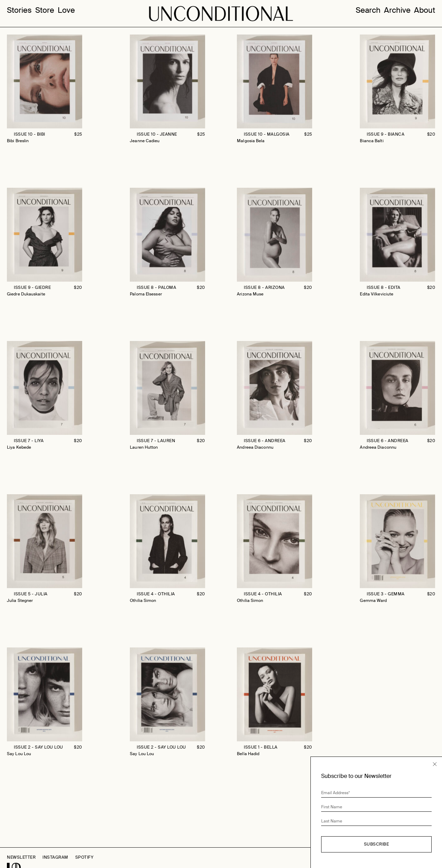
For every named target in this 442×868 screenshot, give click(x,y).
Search (368, 10)
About (425, 10)
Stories (19, 10)
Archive (397, 10)
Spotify (84, 857)
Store (45, 10)
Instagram (55, 857)
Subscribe (377, 844)
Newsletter (21, 857)
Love (66, 10)
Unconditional (221, 14)
